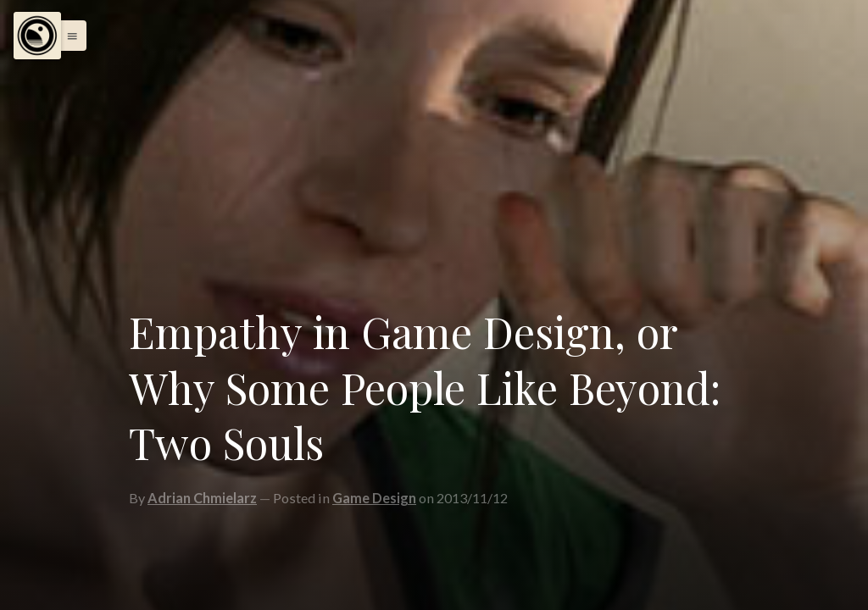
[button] (68, 36)
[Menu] (37, 36)
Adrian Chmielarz (202, 498)
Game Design (374, 498)
